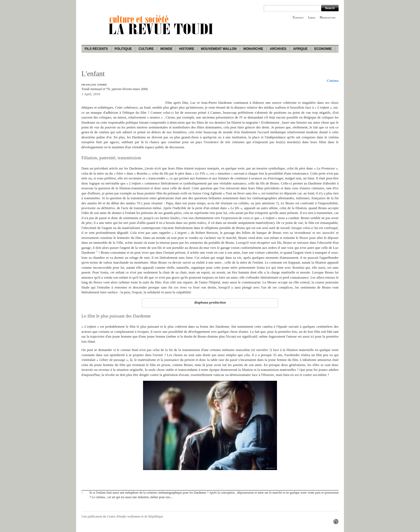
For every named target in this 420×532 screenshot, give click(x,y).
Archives (278, 49)
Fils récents (96, 49)
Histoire (186, 49)
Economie (323, 49)
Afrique (300, 49)
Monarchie (253, 49)
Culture (146, 49)
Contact (298, 17)
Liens (312, 17)
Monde (166, 49)
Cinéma (333, 81)
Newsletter (328, 17)
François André (94, 85)
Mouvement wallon (219, 49)
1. (82, 492)
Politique (123, 49)
